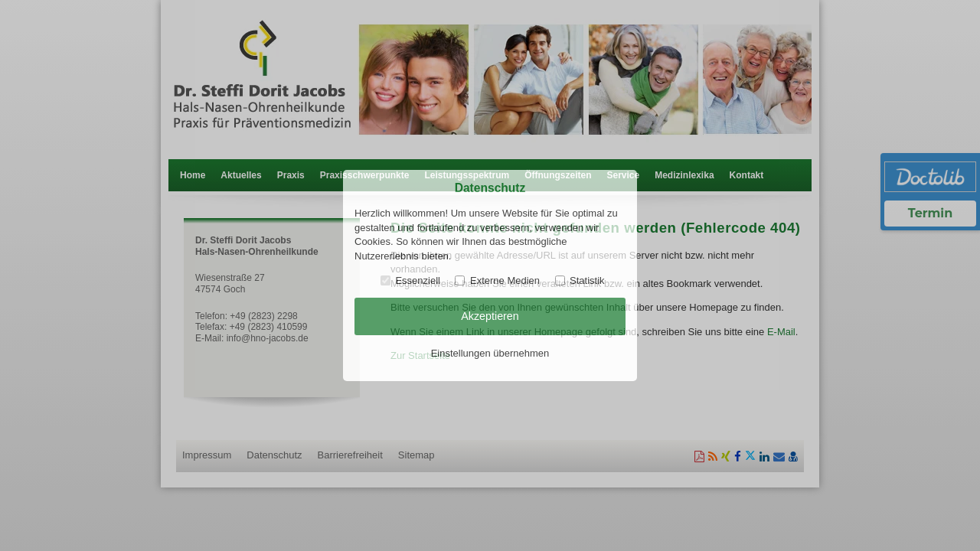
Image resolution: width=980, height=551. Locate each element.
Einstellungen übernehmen (490, 353)
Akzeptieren (490, 316)
